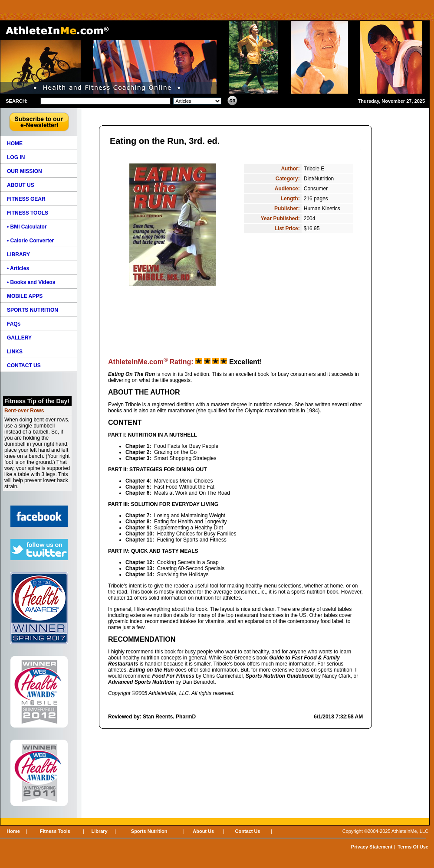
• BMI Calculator (27, 227)
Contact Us (248, 831)
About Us (203, 831)
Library (99, 831)
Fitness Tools (55, 831)
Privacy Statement (372, 847)
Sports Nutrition (149, 831)
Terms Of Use (413, 847)
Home (13, 831)
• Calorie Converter (30, 241)
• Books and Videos (31, 282)
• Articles (18, 268)
